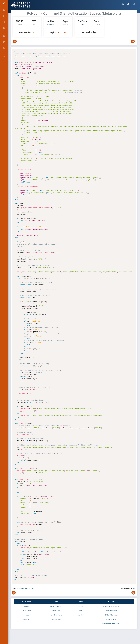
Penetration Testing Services (111, 624)
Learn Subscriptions (111, 611)
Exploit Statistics (56, 619)
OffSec (81, 606)
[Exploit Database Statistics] (123, 5)
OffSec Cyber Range (111, 615)
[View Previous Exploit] (15, 41)
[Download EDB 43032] (59, 32)
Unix (82, 24)
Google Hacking (27, 611)
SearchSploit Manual (56, 615)
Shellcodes (27, 619)
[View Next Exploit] (133, 41)
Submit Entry (56, 611)
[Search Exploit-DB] (134, 5)
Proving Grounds (111, 619)
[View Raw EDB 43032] (65, 32)
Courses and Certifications (111, 606)
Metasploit (51, 24)
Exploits (27, 606)
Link (134, 588)
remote (65, 24)
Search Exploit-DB (56, 606)
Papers (27, 615)
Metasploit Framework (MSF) (26, 588)
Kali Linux (81, 611)
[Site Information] (129, 5)
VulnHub (81, 615)
